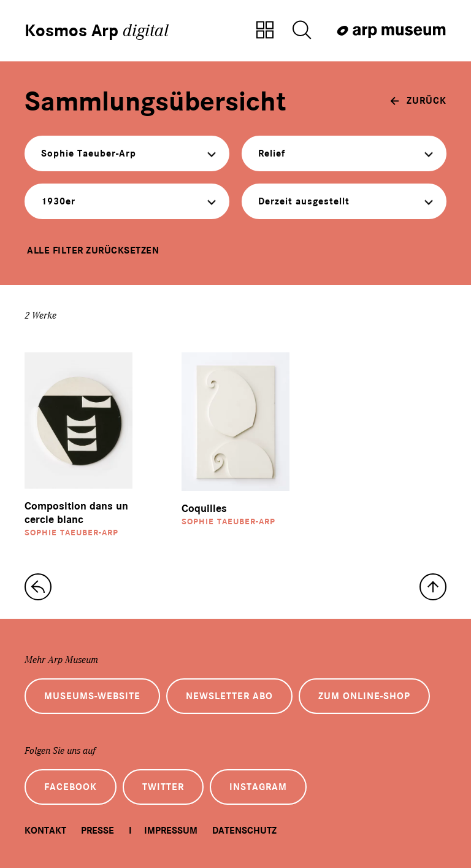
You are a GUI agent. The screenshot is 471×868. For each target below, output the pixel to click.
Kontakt (45, 831)
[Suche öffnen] (302, 31)
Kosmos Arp (97, 31)
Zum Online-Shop (364, 696)
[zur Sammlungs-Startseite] (38, 587)
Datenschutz (244, 831)
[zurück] (418, 101)
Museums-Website (92, 696)
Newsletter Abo (229, 696)
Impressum (171, 831)
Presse (98, 831)
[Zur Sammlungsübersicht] (265, 31)
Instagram (258, 787)
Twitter (163, 787)
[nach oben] (433, 587)
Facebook (71, 787)
